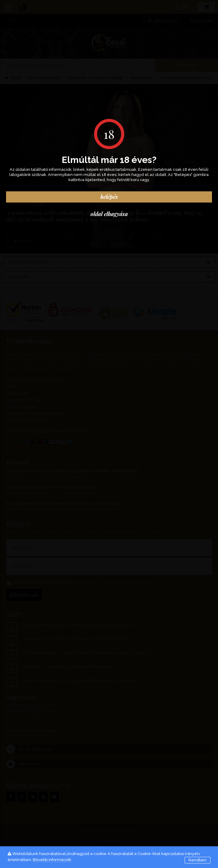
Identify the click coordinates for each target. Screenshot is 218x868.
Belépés (109, 197)
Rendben (197, 860)
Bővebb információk (52, 860)
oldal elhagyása (109, 214)
